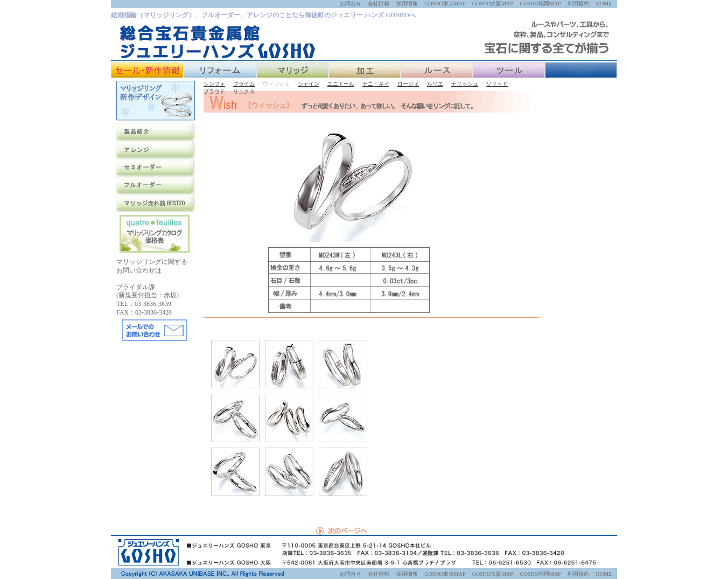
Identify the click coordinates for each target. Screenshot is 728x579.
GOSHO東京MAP (445, 4)
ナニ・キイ (376, 84)
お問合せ (351, 4)
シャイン (309, 84)
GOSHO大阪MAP (493, 4)
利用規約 (578, 4)
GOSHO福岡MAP (540, 4)
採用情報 (407, 4)
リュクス (244, 91)
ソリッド (497, 84)
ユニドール (341, 84)
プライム (244, 84)
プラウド (214, 91)
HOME (604, 4)
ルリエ (435, 84)
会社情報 (379, 4)
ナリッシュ (465, 84)
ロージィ (408, 84)
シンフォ (214, 84)
